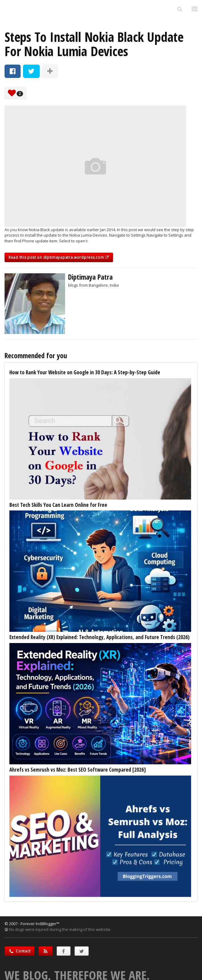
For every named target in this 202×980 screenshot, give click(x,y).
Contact (20, 951)
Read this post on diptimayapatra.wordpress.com (59, 257)
